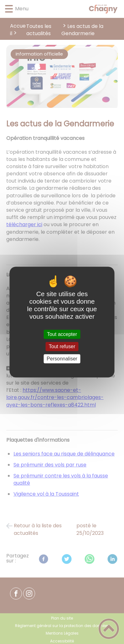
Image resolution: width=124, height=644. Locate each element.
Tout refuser (62, 346)
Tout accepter (62, 334)
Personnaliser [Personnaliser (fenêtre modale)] (62, 359)
